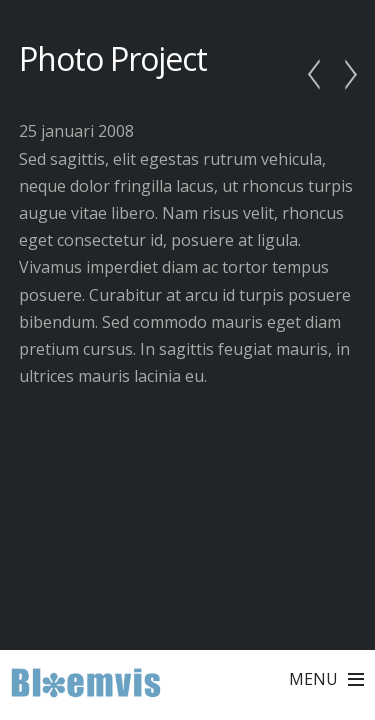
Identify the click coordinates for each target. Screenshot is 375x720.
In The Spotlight (319, 75)
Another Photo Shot (345, 75)
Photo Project (113, 58)
